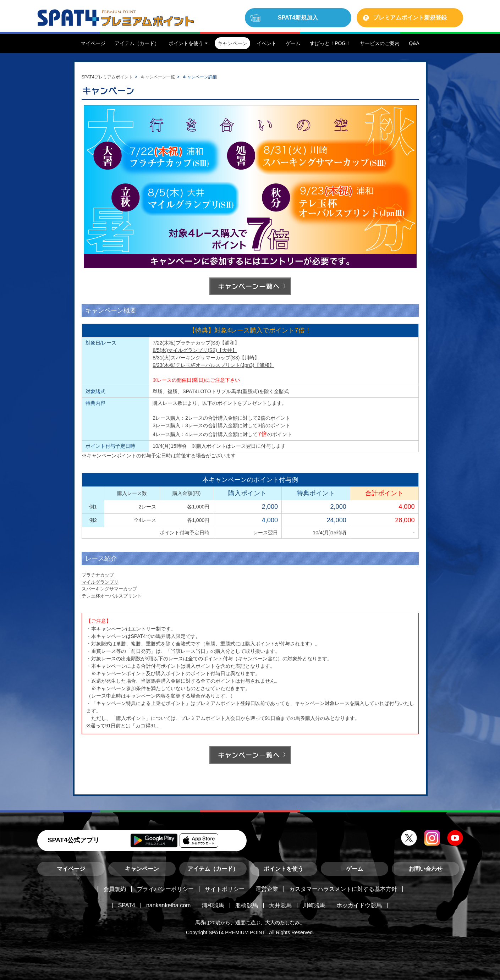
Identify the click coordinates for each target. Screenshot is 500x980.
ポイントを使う (284, 869)
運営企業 (267, 889)
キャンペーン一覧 (158, 77)
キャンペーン (142, 869)
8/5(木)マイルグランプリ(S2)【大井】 (195, 350)
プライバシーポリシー (165, 889)
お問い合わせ (425, 869)
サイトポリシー (225, 889)
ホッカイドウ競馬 (359, 905)
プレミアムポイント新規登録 (410, 18)
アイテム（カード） (213, 869)
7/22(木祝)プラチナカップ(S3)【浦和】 (196, 343)
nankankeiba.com (168, 905)
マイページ (71, 869)
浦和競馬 (213, 905)
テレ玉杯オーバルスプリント (112, 596)
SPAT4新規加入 (298, 18)
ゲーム (355, 869)
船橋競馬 (247, 905)
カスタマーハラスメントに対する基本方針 (343, 889)
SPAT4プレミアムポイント (107, 77)
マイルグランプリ (100, 582)
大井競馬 (280, 905)
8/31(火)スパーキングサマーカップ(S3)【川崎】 (206, 358)
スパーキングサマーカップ (109, 589)
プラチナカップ (98, 575)
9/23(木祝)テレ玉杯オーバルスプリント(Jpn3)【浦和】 (213, 365)
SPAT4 (127, 905)
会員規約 (115, 889)
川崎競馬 (314, 905)
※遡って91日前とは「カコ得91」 (124, 726)
